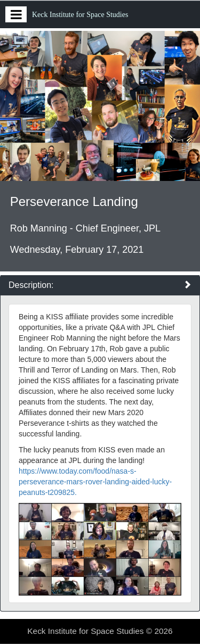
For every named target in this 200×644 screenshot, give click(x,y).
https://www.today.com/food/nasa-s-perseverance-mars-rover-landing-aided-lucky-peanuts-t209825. (95, 482)
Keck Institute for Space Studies (80, 15)
